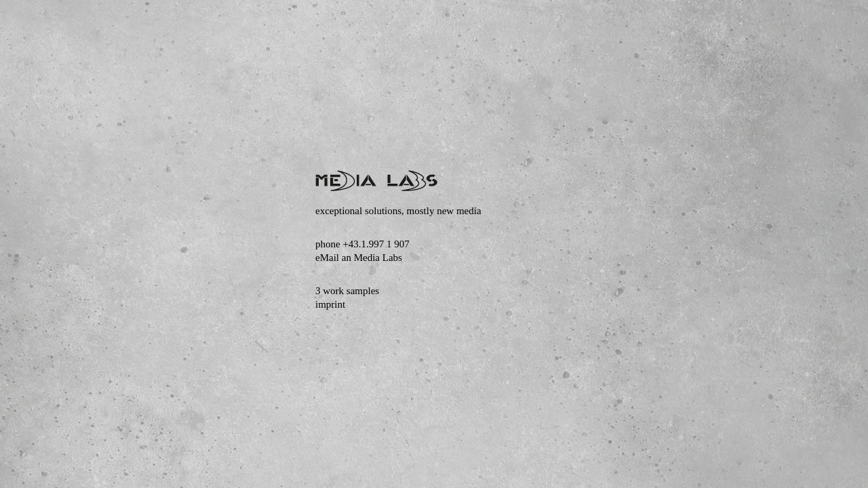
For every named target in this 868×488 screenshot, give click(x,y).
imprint (330, 304)
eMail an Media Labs (359, 258)
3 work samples (347, 291)
